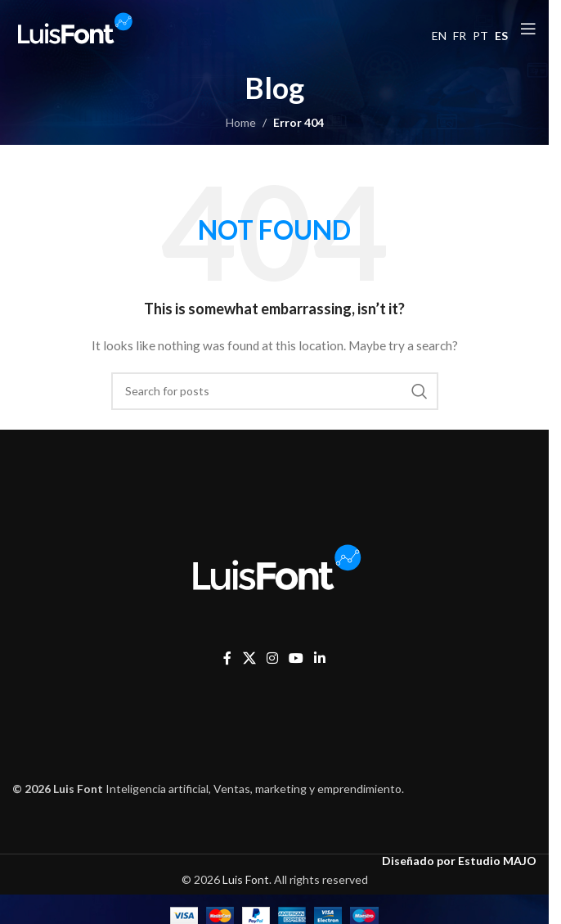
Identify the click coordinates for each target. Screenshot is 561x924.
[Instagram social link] (272, 658)
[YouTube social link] (296, 658)
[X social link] (249, 658)
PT (480, 36)
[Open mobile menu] (528, 29)
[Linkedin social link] (320, 658)
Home (241, 122)
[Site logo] (74, 27)
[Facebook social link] (227, 658)
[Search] (275, 391)
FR (460, 36)
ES (501, 36)
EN (439, 36)
